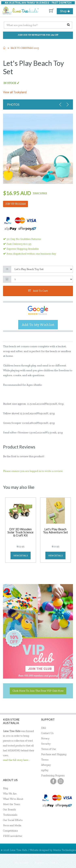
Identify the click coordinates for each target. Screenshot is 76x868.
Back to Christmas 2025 (25, 48)
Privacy (45, 738)
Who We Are (10, 794)
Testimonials (10, 815)
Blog (6, 788)
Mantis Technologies (65, 850)
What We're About (13, 799)
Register (39, 863)
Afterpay (46, 765)
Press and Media (12, 825)
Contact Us (47, 733)
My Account (22, 863)
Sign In (54, 863)
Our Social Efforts (13, 820)
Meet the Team (12, 804)
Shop (66, 11)
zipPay (45, 770)
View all (15, 92)
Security (46, 744)
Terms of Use (49, 749)
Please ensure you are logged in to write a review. (33, 471)
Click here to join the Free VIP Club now (38, 691)
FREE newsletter (13, 836)
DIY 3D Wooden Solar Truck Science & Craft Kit (20, 532)
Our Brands (9, 809)
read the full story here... (17, 760)
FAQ (44, 728)
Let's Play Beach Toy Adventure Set (55, 531)
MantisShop (53, 855)
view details (21, 555)
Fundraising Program (53, 775)
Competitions (10, 831)
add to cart (38, 291)
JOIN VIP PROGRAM (16, 204)
